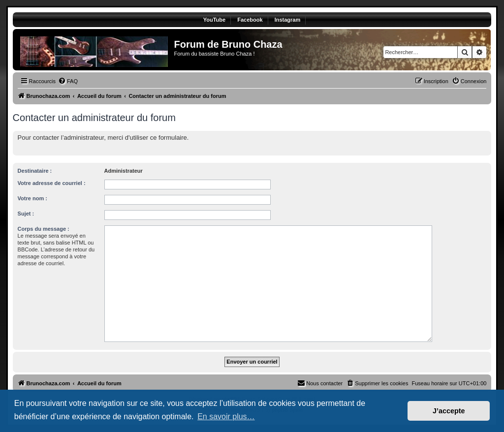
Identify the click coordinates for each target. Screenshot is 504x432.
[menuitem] (68, 81)
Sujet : (26, 214)
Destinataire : (35, 171)
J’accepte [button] (449, 411)
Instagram (288, 20)
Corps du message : (44, 229)
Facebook (250, 20)
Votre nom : (32, 198)
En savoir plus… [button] (226, 417)
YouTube (214, 20)
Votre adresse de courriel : (52, 183)
